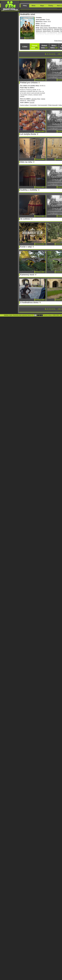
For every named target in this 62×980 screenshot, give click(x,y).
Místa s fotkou (54, 46)
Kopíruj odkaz (24, 105)
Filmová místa (34, 46)
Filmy (25, 6)
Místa (33, 6)
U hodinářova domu (29, 303)
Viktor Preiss (44, 28)
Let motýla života (28, 134)
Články (51, 6)
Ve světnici (25, 219)
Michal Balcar (53, 28)
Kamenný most (27, 275)
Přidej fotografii (53, 105)
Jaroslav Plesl (36, 99)
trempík (32, 102)
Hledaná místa (44, 46)
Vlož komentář (42, 105)
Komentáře (33, 105)
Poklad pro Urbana (29, 83)
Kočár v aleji (26, 247)
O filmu (25, 46)
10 (59, 54)
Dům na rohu (26, 162)
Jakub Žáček (47, 31)
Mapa (42, 6)
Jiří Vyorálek (55, 31)
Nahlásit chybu (8, 315)
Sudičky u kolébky (29, 190)
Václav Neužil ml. (48, 29)
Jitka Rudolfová (45, 26)
